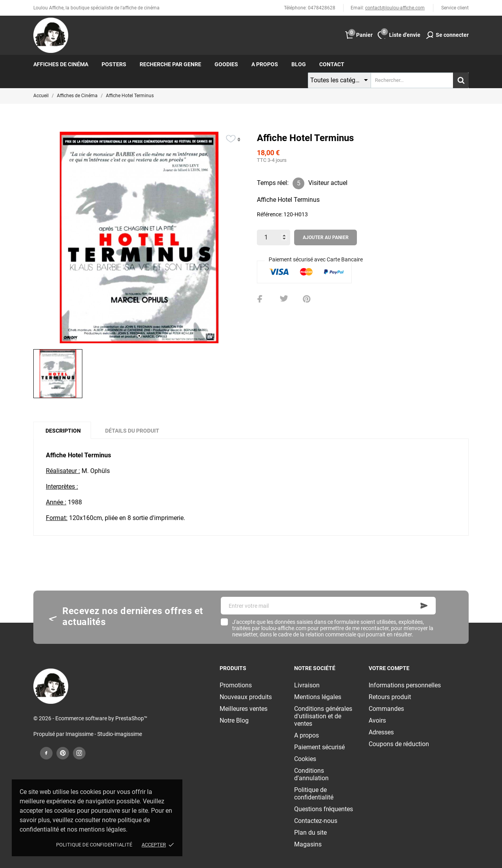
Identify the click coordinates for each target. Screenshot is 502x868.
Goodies (226, 64)
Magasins (308, 844)
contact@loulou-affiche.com (395, 8)
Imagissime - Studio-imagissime (104, 734)
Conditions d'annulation (311, 774)
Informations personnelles (405, 685)
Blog (299, 64)
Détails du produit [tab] (132, 431)
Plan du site (310, 833)
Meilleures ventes (244, 709)
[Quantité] (274, 237)
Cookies (305, 759)
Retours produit (390, 697)
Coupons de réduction (399, 744)
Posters (114, 64)
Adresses (381, 732)
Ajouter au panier (326, 237)
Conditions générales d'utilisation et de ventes (323, 716)
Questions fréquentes (324, 809)
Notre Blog (234, 720)
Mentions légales (318, 697)
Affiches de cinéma (61, 64)
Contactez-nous (316, 821)
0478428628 (322, 8)
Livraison (307, 685)
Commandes (386, 709)
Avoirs (377, 720)
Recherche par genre (170, 64)
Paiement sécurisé (319, 747)
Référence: (270, 214)
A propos (265, 64)
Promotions (236, 685)
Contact (332, 64)
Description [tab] (63, 431)
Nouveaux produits (246, 697)
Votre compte (389, 668)
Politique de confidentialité (94, 845)
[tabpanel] (139, 237)
